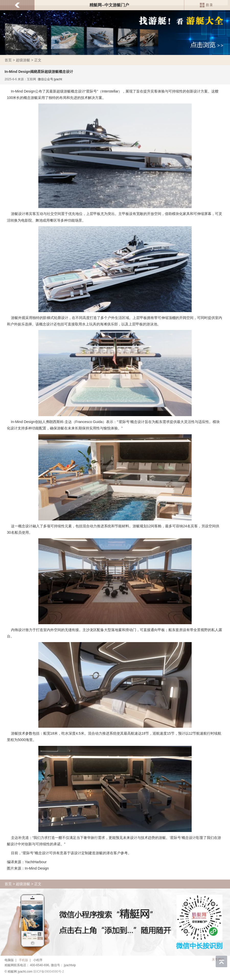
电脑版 (9, 960)
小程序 (38, 960)
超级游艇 (23, 60)
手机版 (24, 960)
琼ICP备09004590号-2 (49, 972)
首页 (8, 60)
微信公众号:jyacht (50, 79)
